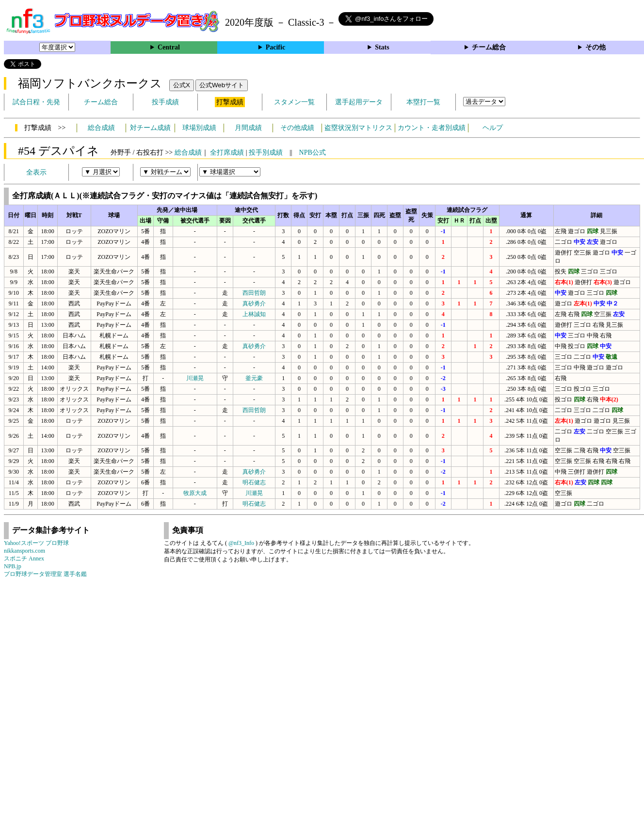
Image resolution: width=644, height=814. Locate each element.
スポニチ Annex (24, 559)
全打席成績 (227, 152)
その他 (596, 47)
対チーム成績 (150, 128)
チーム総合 (489, 47)
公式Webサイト (222, 85)
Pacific (275, 47)
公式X (182, 85)
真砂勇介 (254, 303)
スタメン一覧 (294, 102)
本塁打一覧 (423, 102)
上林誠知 (254, 314)
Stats (382, 47)
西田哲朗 (254, 293)
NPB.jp (13, 566)
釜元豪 (254, 378)
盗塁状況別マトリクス (358, 128)
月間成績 (248, 128)
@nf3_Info (241, 543)
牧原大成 (195, 493)
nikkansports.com (24, 551)
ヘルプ (493, 128)
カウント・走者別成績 (432, 128)
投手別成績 (266, 152)
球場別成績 (199, 128)
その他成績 (297, 128)
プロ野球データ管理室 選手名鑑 (45, 574)
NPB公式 (313, 152)
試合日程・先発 (36, 102)
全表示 (36, 172)
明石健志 (254, 482)
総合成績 (101, 128)
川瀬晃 (195, 378)
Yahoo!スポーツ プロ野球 (36, 543)
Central (169, 47)
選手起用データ (359, 102)
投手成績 (165, 102)
